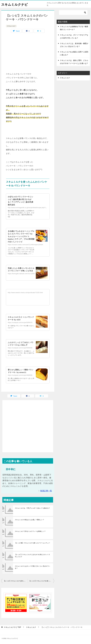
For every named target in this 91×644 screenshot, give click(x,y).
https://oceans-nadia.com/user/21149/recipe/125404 (25, 245)
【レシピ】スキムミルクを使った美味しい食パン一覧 (42, 581)
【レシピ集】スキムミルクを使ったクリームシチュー (32, 543)
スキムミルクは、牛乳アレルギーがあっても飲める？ (32, 508)
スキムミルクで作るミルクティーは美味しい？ (30, 531)
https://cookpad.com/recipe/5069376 (20, 323)
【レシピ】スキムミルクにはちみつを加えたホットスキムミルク (32, 556)
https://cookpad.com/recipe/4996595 (20, 375)
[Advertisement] (28, 52)
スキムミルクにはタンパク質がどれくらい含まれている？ (32, 567)
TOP (12, 627)
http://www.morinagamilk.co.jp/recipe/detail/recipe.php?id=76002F (30, 208)
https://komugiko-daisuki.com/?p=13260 (21, 276)
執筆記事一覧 (46, 491)
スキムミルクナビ (16, 4)
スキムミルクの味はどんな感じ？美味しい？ (30, 520)
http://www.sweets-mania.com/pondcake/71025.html (25, 293)
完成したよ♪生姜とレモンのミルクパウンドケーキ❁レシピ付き (21, 271)
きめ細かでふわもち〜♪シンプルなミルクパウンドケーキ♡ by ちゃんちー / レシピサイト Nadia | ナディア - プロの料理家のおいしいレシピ (21, 236)
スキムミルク (11, 26)
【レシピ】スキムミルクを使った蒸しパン (16, 581)
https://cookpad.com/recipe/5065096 (20, 348)
